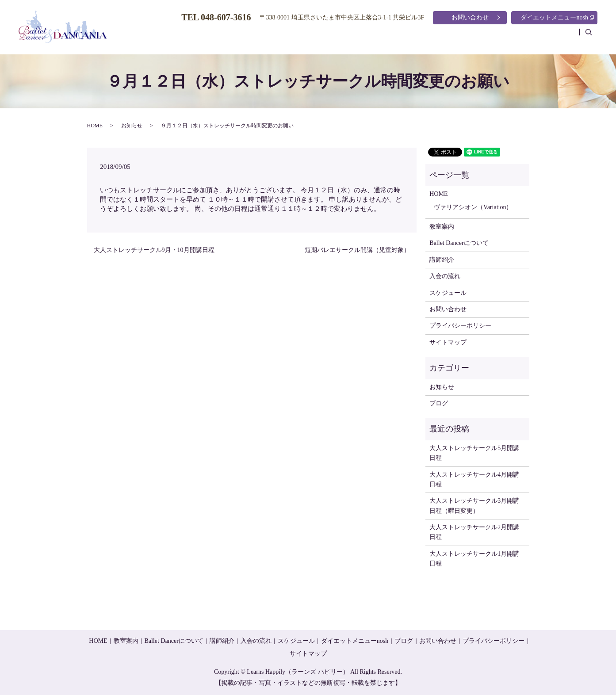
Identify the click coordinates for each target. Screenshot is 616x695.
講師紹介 (415, 37)
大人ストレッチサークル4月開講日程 (474, 479)
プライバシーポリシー (460, 326)
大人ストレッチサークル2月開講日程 (474, 532)
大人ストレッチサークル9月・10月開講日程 (154, 250)
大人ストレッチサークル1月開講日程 (474, 559)
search (593, 36)
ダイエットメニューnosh (557, 17)
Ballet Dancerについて (354, 37)
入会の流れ (461, 37)
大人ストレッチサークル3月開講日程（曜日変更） (474, 506)
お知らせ (132, 126)
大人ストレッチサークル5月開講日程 (474, 453)
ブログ (560, 37)
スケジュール (514, 37)
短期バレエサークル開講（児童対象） (357, 250)
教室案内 (294, 37)
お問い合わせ (470, 17)
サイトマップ (448, 342)
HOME (254, 37)
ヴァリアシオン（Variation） (473, 207)
